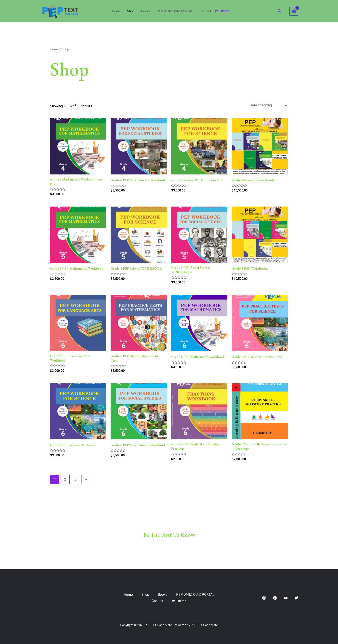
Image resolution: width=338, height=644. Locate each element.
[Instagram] (264, 598)
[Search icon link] (280, 11)
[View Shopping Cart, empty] (294, 11)
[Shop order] (268, 105)
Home (116, 11)
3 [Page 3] (76, 479)
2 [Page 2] (65, 479)
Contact (205, 11)
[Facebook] (275, 598)
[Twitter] (296, 598)
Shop (131, 11)
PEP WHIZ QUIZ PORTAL (175, 11)
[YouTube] (286, 598)
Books (146, 11)
